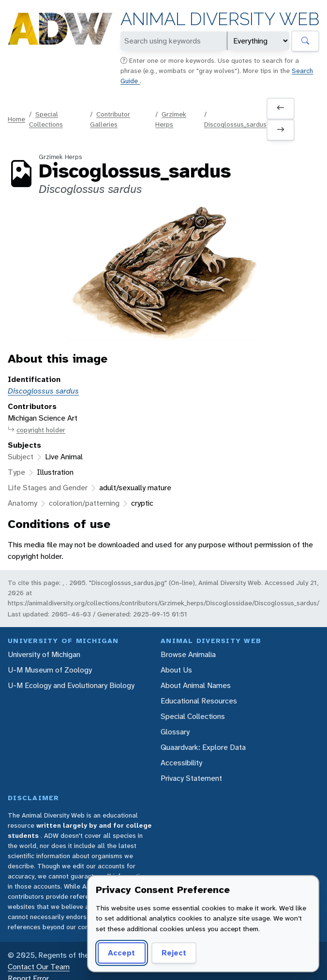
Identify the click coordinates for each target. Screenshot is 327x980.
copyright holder (37, 430)
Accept (121, 953)
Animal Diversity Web (220, 19)
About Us (176, 670)
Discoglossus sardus (43, 391)
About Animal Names (196, 685)
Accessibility (181, 763)
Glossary (175, 732)
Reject (174, 953)
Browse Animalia (188, 654)
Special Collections (193, 716)
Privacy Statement (191, 778)
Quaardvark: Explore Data (203, 747)
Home (16, 119)
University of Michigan (44, 654)
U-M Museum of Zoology (50, 670)
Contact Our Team (39, 967)
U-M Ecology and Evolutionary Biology (71, 685)
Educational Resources (199, 701)
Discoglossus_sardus (235, 124)
